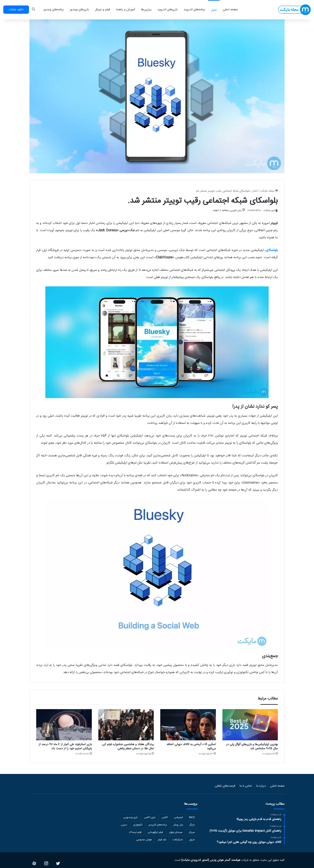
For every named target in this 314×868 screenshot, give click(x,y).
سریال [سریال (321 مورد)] (192, 832)
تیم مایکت (269, 210)
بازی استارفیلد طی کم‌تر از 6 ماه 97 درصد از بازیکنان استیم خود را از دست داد (65, 747)
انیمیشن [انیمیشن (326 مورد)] (178, 817)
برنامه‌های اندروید (194, 10)
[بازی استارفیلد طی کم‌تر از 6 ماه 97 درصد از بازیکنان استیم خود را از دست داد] (64, 725)
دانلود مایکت (16, 10)
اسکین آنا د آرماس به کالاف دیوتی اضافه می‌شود (191, 747)
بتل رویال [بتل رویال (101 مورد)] (178, 825)
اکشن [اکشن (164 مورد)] (165, 817)
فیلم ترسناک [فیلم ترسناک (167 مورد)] (135, 832)
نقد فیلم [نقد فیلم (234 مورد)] (162, 840)
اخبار (214, 10)
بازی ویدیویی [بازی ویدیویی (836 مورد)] (131, 817)
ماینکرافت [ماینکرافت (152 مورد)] (178, 840)
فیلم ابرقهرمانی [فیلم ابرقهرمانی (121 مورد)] (155, 832)
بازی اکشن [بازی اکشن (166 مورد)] (150, 817)
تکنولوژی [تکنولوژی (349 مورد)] (138, 825)
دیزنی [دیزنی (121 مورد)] (124, 825)
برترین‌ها (146, 10)
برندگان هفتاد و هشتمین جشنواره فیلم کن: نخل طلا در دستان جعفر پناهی (128, 747)
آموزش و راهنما (126, 10)
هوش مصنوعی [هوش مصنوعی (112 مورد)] (144, 840)
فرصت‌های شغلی (225, 786)
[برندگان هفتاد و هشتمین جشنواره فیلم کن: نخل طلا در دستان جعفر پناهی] (126, 725)
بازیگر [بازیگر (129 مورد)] (192, 825)
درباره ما (261, 786)
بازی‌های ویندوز (79, 10)
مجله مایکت (269, 191)
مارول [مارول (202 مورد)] (192, 840)
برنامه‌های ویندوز (54, 10)
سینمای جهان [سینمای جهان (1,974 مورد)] (176, 832)
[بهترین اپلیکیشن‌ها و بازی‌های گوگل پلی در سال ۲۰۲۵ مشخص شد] (250, 725)
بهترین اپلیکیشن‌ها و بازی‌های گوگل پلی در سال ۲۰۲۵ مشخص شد (252, 747)
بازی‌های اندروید (167, 10)
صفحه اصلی (230, 10)
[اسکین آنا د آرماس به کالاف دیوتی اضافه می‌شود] (188, 725)
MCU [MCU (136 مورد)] (192, 817)
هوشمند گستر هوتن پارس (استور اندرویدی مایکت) (210, 860)
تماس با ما (246, 786)
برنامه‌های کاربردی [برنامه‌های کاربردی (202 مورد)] (158, 825)
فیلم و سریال (102, 10)
